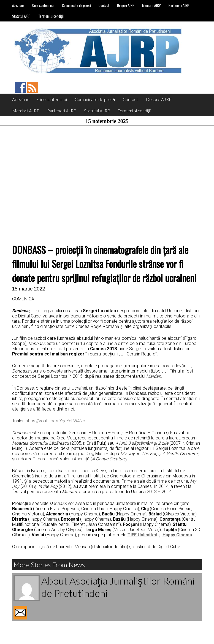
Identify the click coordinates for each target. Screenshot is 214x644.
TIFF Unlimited (142, 535)
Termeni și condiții (51, 16)
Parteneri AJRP (179, 5)
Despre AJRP (126, 5)
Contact (104, 5)
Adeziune (18, 5)
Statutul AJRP (21, 16)
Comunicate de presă (76, 5)
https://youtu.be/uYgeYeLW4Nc (55, 421)
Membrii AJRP (151, 5)
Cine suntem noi (43, 5)
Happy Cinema (177, 535)
